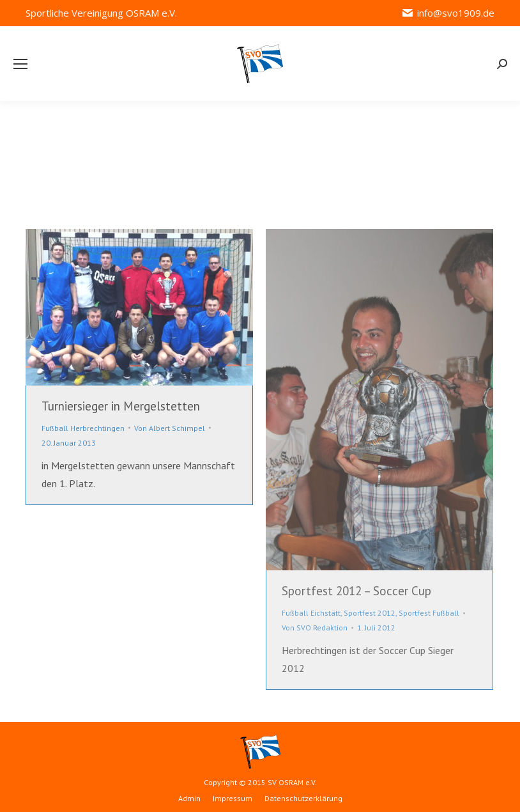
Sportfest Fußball (429, 613)
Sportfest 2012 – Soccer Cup (356, 591)
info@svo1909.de (448, 13)
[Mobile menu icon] (20, 64)
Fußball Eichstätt (311, 613)
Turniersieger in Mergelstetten (121, 406)
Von (170, 428)
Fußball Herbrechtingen (83, 428)
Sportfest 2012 (370, 613)
